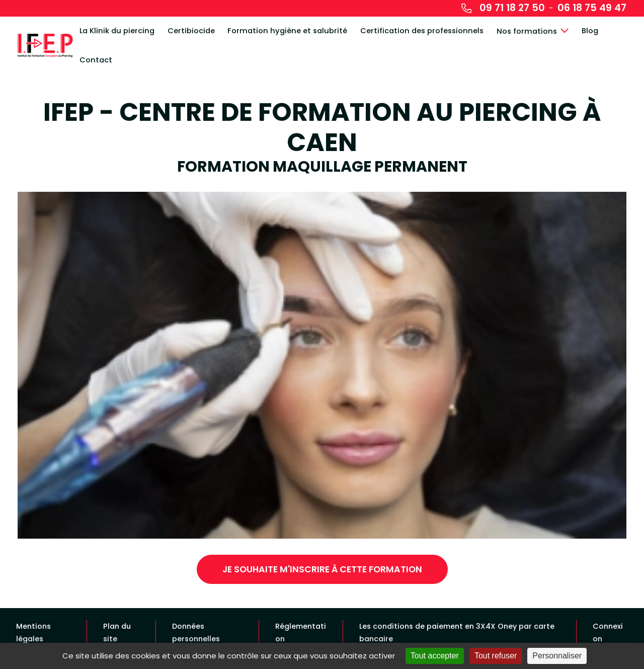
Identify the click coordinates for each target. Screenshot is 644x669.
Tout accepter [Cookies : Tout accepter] (435, 656)
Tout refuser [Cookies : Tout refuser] (496, 656)
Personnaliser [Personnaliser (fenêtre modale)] (557, 656)
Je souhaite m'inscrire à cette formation (322, 569)
